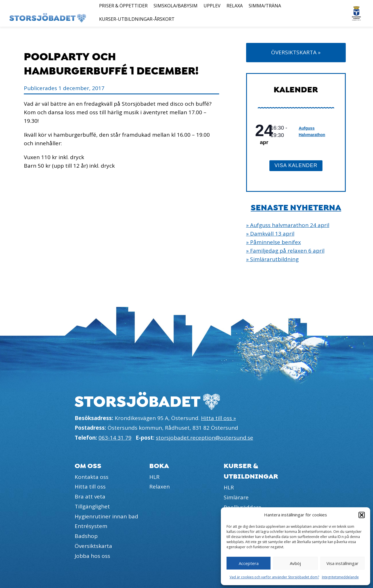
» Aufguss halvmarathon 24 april (288, 225)
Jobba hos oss (92, 556)
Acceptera (249, 563)
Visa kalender (296, 165)
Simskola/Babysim (176, 6)
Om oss (88, 466)
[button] (362, 515)
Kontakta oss (92, 477)
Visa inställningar (342, 563)
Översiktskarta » (296, 52)
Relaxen (160, 487)
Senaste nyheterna (296, 208)
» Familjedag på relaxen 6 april (285, 251)
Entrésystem (91, 526)
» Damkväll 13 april (270, 234)
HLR (154, 477)
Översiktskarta (93, 546)
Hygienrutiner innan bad (106, 516)
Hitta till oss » (218, 418)
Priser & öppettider (123, 6)
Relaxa (235, 6)
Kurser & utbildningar (251, 471)
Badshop (86, 536)
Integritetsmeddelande (340, 577)
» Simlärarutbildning (272, 259)
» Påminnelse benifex (274, 242)
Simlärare (236, 497)
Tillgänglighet (92, 506)
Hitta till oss (90, 487)
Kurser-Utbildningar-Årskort (137, 19)
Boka (159, 466)
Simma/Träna (265, 6)
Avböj (295, 563)
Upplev (212, 6)
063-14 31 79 (115, 438)
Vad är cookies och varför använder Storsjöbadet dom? (274, 577)
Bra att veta (90, 496)
